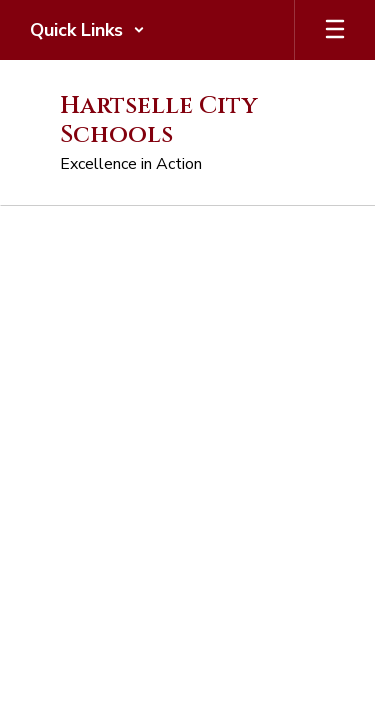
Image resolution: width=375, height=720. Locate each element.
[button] (87, 30)
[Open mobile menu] (335, 30)
